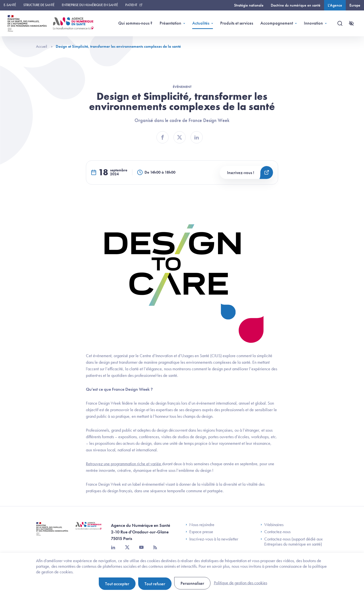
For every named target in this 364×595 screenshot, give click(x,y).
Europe (355, 5)
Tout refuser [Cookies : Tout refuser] (155, 584)
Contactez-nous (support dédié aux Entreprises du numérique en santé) (292, 542)
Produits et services (237, 23)
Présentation (170, 23)
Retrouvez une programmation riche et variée (124, 464)
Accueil (44, 46)
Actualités (201, 23)
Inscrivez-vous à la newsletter (212, 539)
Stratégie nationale (249, 5)
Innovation (313, 23)
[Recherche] (340, 23)
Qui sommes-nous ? (135, 23)
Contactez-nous (276, 532)
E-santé (10, 5)
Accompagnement (277, 23)
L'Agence (335, 5)
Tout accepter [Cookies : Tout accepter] (117, 584)
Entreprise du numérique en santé (90, 5)
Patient (131, 5)
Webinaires (272, 525)
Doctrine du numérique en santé (296, 5)
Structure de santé (39, 5)
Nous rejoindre (200, 525)
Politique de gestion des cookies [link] (241, 583)
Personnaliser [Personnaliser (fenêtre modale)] (192, 583)
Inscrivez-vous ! (241, 172)
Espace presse (199, 532)
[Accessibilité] (351, 23)
